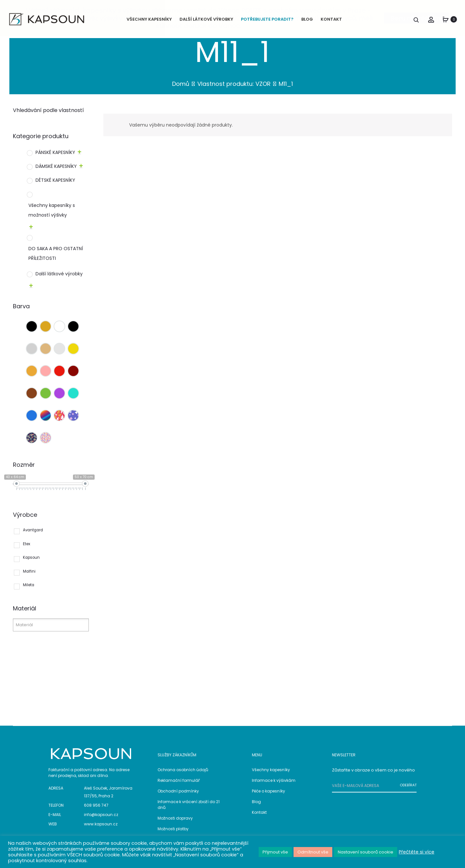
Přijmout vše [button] (275, 852)
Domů (181, 88)
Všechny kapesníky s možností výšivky (52, 214)
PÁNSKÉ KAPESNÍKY (55, 157)
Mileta (29, 589)
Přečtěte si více (417, 852)
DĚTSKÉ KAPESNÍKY (55, 184)
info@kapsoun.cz (101, 819)
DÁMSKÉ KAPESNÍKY (56, 170)
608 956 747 (96, 810)
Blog (256, 806)
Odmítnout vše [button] (313, 852)
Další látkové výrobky (59, 278)
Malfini (29, 576)
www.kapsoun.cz (101, 828)
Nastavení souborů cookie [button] (366, 852)
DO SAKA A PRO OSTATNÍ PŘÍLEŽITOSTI (56, 258)
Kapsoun (31, 562)
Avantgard (33, 534)
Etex (27, 548)
